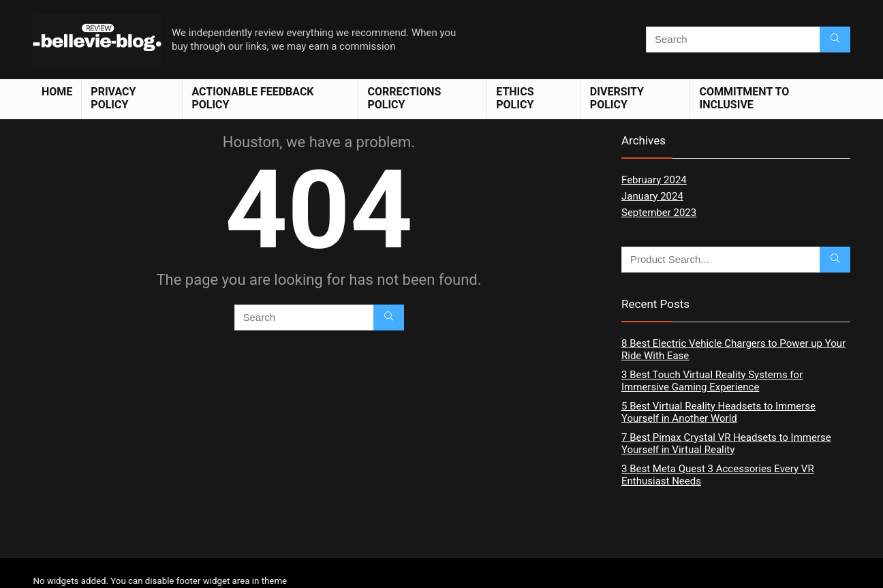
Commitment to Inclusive (744, 98)
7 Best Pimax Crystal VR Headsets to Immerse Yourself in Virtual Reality (726, 444)
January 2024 (652, 196)
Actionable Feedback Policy (252, 98)
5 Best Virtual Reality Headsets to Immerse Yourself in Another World (718, 412)
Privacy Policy (113, 98)
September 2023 (659, 213)
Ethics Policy (515, 98)
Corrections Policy (404, 98)
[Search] (835, 40)
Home (57, 92)
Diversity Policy (617, 98)
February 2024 (654, 180)
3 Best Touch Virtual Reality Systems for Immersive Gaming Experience (712, 381)
